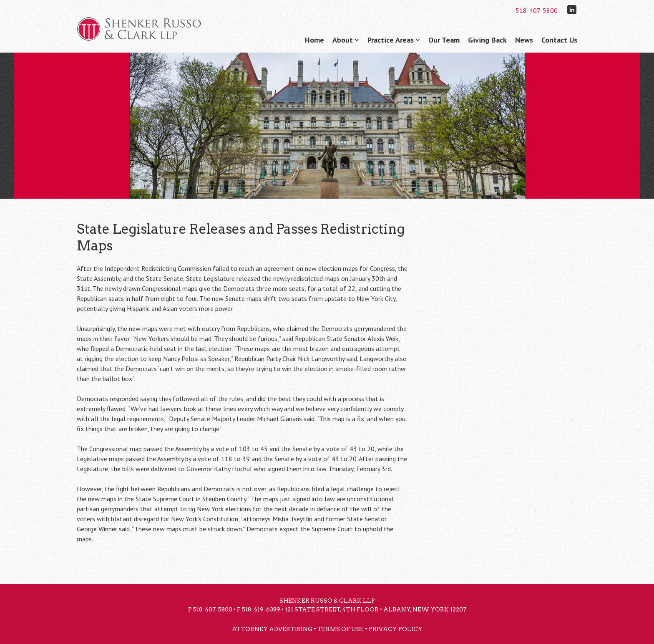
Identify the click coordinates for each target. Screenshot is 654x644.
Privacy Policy (396, 629)
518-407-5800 (537, 10)
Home (314, 40)
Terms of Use (341, 629)
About (343, 40)
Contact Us (559, 40)
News (524, 40)
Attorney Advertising (272, 629)
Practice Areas (391, 40)
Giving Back (487, 40)
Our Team (444, 40)
